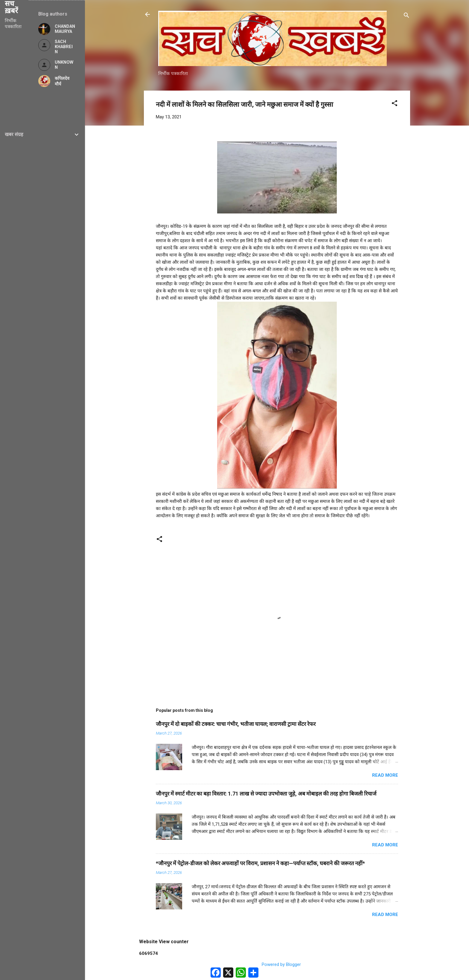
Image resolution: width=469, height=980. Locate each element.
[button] (395, 104)
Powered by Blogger (277, 964)
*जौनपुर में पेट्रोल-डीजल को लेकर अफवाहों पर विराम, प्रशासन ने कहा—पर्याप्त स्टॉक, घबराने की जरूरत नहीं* (260, 863)
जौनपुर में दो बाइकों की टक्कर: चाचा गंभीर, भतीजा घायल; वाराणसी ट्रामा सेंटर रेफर (236, 724)
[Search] (406, 16)
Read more (385, 775)
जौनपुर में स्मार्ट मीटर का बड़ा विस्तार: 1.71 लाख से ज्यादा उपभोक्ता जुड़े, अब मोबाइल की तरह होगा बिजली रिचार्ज (266, 794)
